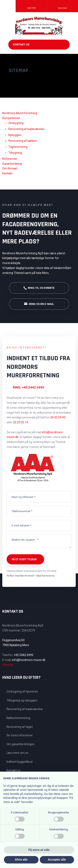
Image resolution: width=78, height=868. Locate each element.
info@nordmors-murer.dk (29, 660)
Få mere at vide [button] (39, 850)
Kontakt (7, 173)
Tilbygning (15, 153)
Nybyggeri (15, 135)
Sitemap (8, 665)
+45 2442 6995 (24, 655)
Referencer (10, 159)
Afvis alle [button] (21, 860)
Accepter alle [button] (57, 860)
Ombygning (16, 123)
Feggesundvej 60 (13, 640)
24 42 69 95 (58, 417)
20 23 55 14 (20, 422)
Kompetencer (11, 118)
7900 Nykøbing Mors (16, 645)
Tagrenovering (18, 147)
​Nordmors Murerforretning (20, 113)
